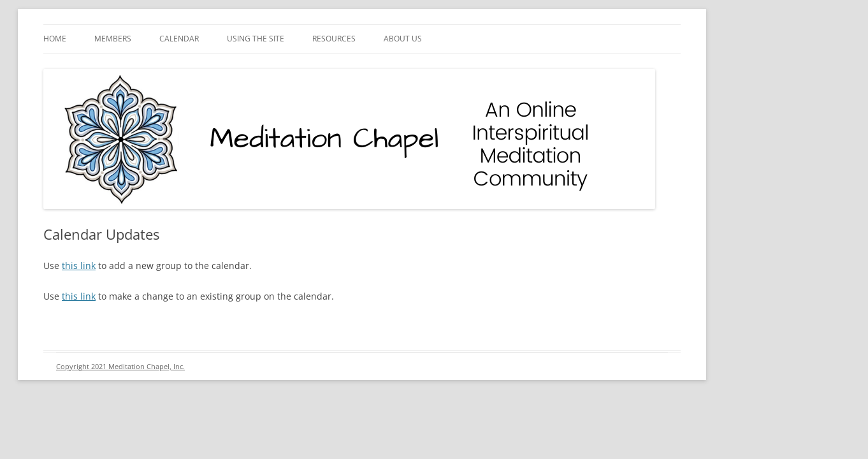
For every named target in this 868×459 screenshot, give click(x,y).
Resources (334, 39)
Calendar (179, 39)
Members (113, 39)
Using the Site (256, 39)
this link (79, 266)
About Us (403, 39)
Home (55, 39)
